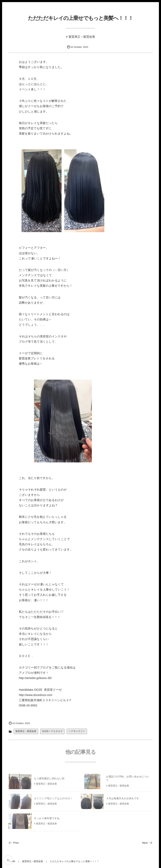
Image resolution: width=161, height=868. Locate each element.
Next (147, 843)
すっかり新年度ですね (47, 819)
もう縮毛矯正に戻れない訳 (49, 780)
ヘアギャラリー (77, 731)
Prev (14, 843)
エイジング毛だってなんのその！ (53, 799)
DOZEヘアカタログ (52, 731)
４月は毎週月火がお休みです (123, 799)
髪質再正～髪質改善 (82, 37)
